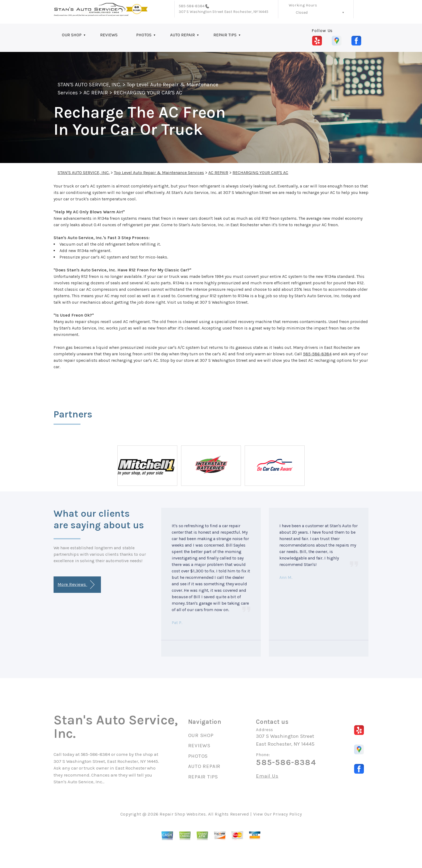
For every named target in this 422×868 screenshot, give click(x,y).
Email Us (267, 776)
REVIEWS (109, 35)
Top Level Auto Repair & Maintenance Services (159, 173)
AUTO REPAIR (182, 35)
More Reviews (76, 585)
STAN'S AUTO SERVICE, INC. (89, 85)
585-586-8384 (192, 6)
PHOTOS (144, 35)
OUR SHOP (72, 35)
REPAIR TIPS (225, 35)
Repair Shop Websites (183, 814)
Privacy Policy (287, 814)
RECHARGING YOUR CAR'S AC (148, 93)
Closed (302, 13)
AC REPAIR (96, 93)
